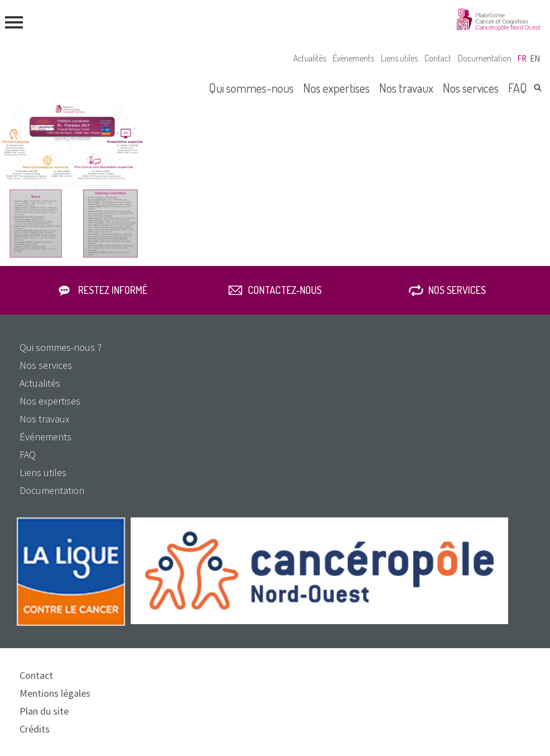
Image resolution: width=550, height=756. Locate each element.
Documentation (485, 58)
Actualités (310, 58)
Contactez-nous (285, 290)
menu (14, 22)
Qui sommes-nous (251, 88)
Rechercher (538, 88)
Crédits (35, 729)
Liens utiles (399, 58)
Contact (438, 58)
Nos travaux (406, 88)
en (535, 58)
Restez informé (113, 290)
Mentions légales (55, 693)
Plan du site (44, 711)
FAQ (518, 88)
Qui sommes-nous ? (61, 347)
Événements (353, 58)
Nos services (471, 88)
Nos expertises (336, 88)
